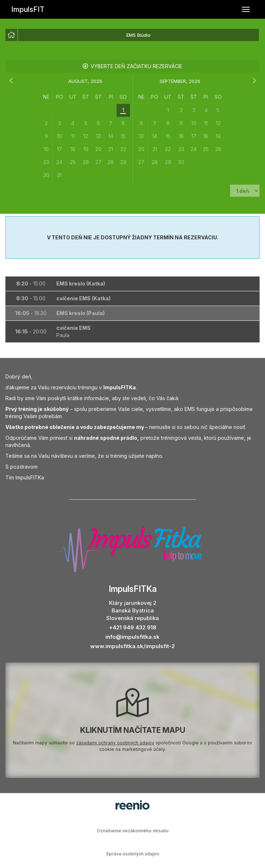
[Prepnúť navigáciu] (246, 9)
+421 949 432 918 (133, 627)
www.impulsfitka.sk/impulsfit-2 (132, 646)
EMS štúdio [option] (138, 35)
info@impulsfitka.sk (132, 637)
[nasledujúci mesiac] (254, 81)
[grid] (85, 136)
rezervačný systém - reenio (132, 805)
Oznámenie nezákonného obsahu (133, 831)
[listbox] (132, 35)
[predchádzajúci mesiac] (11, 81)
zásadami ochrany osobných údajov (115, 743)
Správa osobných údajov (133, 854)
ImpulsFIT (28, 9)
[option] (11, 35)
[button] (132, 284)
